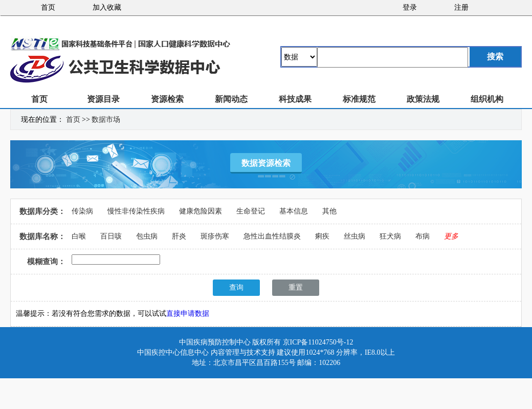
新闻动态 (231, 99)
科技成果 (295, 99)
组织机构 (487, 99)
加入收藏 (107, 7)
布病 (423, 236)
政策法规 (423, 99)
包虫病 (147, 236)
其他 (329, 211)
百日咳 (111, 236)
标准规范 (359, 99)
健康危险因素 (201, 211)
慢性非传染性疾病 (136, 211)
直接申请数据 (188, 314)
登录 (410, 7)
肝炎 (179, 236)
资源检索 (167, 99)
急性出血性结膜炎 (272, 236)
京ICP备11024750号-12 (318, 342)
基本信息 (294, 211)
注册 (461, 7)
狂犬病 (390, 236)
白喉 (79, 236)
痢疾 (322, 236)
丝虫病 (354, 236)
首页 (48, 7)
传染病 (82, 211)
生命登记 (251, 211)
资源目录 (103, 99)
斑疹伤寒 (215, 236)
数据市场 (106, 120)
